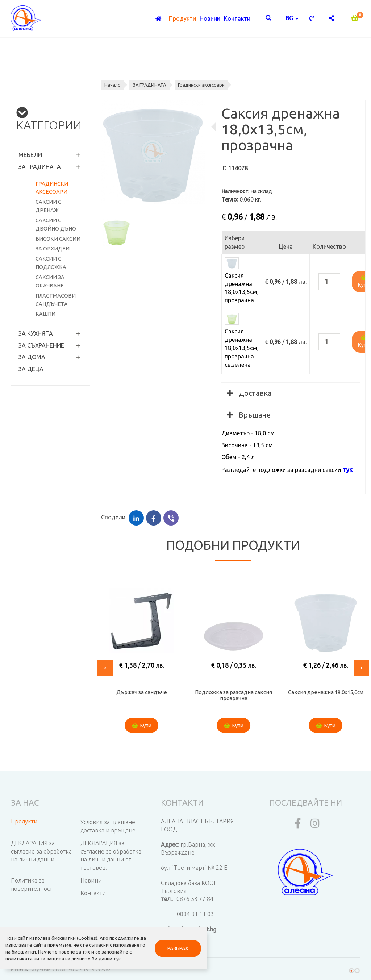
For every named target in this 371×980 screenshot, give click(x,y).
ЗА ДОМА (32, 357)
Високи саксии (58, 239)
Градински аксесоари (203, 85)
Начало (113, 85)
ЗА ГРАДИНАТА (40, 167)
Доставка (249, 393)
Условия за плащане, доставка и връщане (109, 826)
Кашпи (45, 314)
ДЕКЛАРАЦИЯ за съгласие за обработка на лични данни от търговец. (111, 856)
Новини (210, 18)
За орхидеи (53, 249)
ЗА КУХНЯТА (36, 333)
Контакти (237, 18)
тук (24, 958)
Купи (142, 726)
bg (290, 18)
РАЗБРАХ (171, 944)
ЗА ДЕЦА (31, 369)
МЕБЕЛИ (30, 155)
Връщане (249, 415)
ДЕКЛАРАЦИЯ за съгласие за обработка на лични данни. (41, 851)
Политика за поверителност (32, 885)
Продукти (182, 18)
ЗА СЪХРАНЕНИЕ (41, 345)
